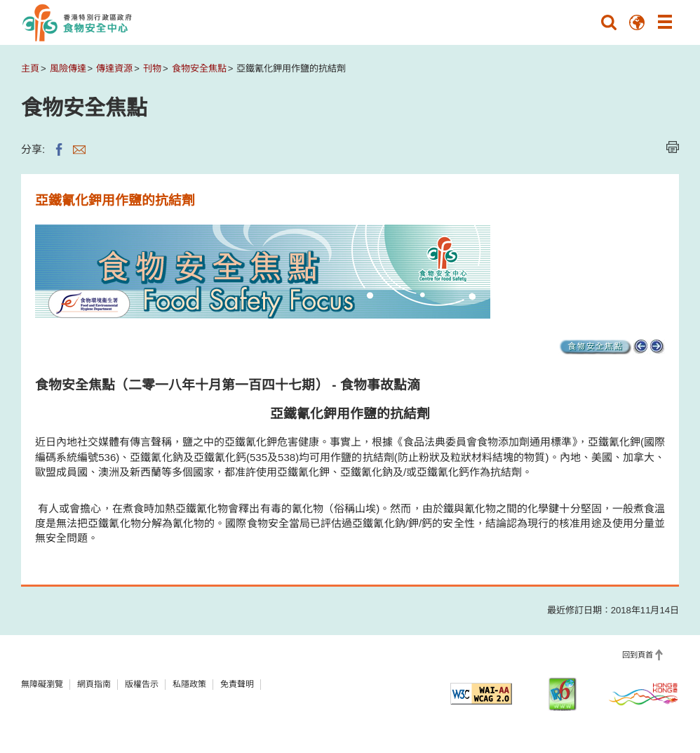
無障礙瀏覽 (42, 684)
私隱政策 (189, 684)
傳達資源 (114, 68)
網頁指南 (94, 684)
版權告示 (142, 684)
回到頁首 (638, 655)
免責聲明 (237, 684)
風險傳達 (68, 68)
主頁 (30, 68)
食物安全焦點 (199, 68)
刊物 (152, 68)
